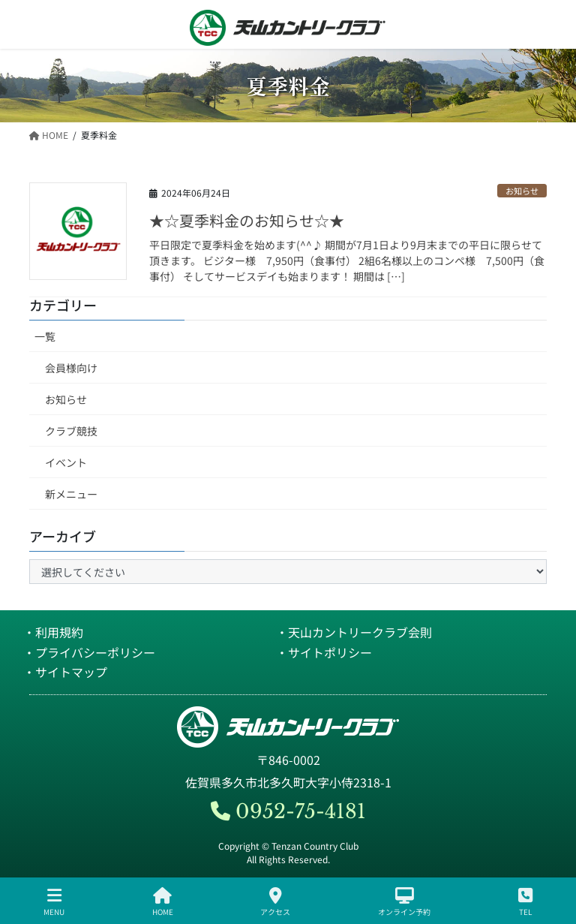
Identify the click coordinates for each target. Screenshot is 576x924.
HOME (163, 902)
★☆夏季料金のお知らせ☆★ (247, 220)
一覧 (45, 336)
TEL (525, 902)
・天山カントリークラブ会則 (354, 632)
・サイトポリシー (324, 652)
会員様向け (71, 368)
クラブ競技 (71, 431)
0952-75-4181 (288, 811)
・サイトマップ (65, 672)
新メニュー (71, 494)
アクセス (275, 902)
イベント (66, 462)
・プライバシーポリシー (89, 652)
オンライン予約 (404, 902)
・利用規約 (53, 632)
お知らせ (522, 191)
